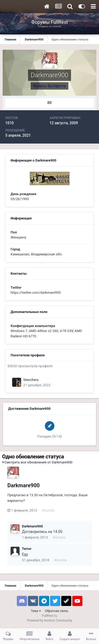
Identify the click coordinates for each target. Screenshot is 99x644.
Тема (36, 611)
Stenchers (31, 380)
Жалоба (48, 510)
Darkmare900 (23, 485)
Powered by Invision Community (49, 620)
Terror (27, 549)
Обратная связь (57, 611)
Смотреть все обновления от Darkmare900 (37, 462)
